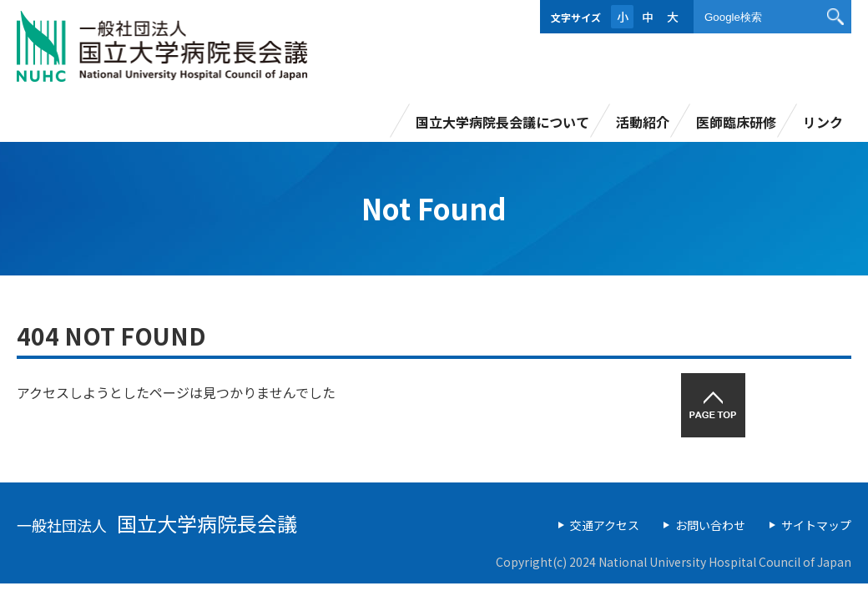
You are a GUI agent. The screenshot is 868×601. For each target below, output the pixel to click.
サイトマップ (816, 525)
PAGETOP (713, 405)
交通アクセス (605, 525)
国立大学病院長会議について (502, 122)
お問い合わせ (710, 525)
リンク (823, 122)
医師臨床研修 (736, 122)
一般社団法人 (157, 525)
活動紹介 (643, 122)
